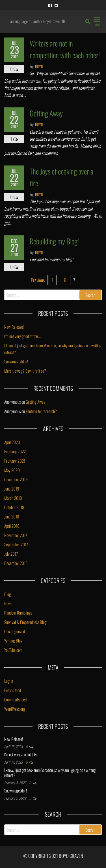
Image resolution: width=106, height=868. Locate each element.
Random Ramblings (18, 613)
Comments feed (15, 699)
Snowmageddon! (16, 361)
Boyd (39, 66)
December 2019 (16, 479)
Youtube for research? (41, 411)
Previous (38, 280)
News (8, 603)
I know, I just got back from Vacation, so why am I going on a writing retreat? (50, 772)
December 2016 (16, 563)
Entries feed (13, 690)
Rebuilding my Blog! (54, 241)
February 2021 (15, 461)
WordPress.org (15, 709)
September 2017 (16, 544)
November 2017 (16, 535)
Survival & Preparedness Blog (25, 622)
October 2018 (14, 507)
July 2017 (11, 554)
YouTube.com (13, 650)
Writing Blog (13, 640)
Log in (9, 681)
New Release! (14, 327)
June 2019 (12, 489)
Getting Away (46, 113)
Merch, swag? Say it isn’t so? (25, 371)
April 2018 (12, 526)
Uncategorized (15, 631)
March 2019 (13, 498)
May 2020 (12, 470)
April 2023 (12, 442)
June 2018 (12, 516)
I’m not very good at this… (22, 336)
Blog (8, 594)
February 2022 (15, 451)
